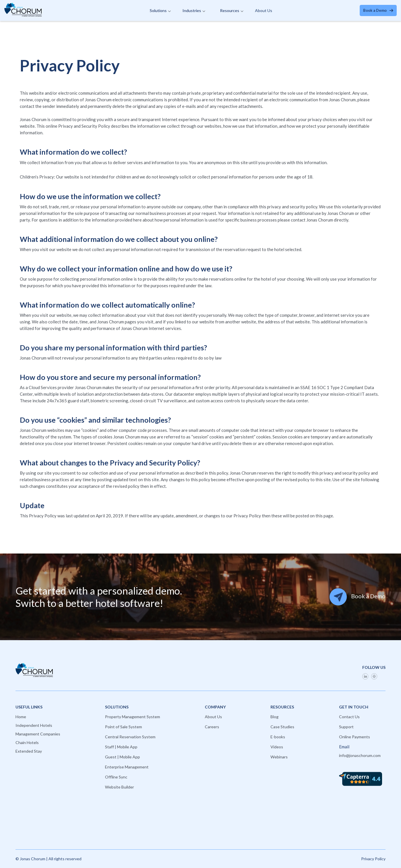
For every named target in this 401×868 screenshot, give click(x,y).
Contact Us (349, 717)
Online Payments (355, 737)
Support (346, 727)
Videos (277, 747)
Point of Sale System (123, 727)
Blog (275, 717)
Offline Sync (116, 777)
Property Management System (133, 717)
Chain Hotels (27, 742)
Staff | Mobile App (121, 747)
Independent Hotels (34, 725)
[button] (160, 11)
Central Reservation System (130, 737)
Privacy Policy (373, 859)
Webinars (279, 757)
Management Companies (38, 734)
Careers (212, 727)
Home (21, 717)
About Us (264, 10)
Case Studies (282, 727)
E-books (278, 737)
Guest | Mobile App (122, 757)
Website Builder (119, 787)
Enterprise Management (127, 767)
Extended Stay (29, 751)
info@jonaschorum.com (360, 755)
